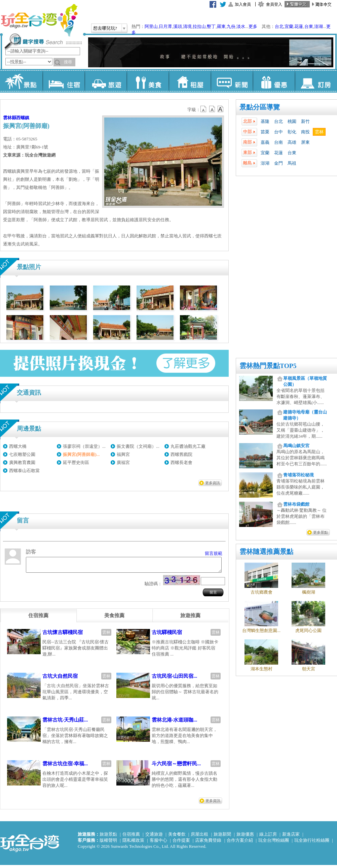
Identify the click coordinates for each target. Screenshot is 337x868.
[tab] (38, 619)
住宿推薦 (131, 837)
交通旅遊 (154, 837)
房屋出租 (199, 837)
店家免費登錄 (208, 843)
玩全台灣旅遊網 (39, 20)
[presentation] (38, 619)
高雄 (292, 142)
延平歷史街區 (76, 462)
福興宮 (123, 454)
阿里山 (151, 26)
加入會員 (243, 4)
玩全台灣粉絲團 (274, 843)
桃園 (292, 121)
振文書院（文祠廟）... (138, 446)
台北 (279, 26)
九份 (231, 26)
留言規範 (214, 553)
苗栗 (265, 132)
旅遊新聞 (222, 837)
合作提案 (181, 843)
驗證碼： (153, 587)
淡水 (241, 26)
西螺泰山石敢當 (24, 471)
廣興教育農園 (22, 462)
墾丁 (211, 26)
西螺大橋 (18, 446)
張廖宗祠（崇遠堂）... (84, 446)
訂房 (316, 81)
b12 (204, 109)
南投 (305, 132)
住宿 (63, 81)
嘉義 (265, 142)
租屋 (190, 81)
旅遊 (105, 81)
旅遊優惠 (245, 837)
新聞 (232, 81)
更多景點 (321, 532)
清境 (187, 26)
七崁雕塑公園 (22, 454)
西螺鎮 (23, 118)
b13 (212, 109)
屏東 (305, 142)
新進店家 (291, 837)
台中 (278, 132)
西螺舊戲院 (181, 454)
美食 (147, 81)
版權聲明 (108, 843)
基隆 (265, 121)
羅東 (221, 26)
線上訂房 (268, 837)
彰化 (292, 132)
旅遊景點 (108, 837)
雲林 (319, 132)
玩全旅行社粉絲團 (312, 843)
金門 (278, 163)
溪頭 (178, 26)
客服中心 (158, 843)
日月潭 (165, 26)
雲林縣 (10, 118)
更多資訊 (213, 483)
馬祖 (292, 163)
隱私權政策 (133, 843)
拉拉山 (199, 26)
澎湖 (319, 26)
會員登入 (274, 4)
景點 (21, 81)
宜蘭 (289, 26)
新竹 (305, 121)
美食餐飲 (177, 837)
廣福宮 (123, 462)
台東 (309, 26)
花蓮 (299, 26)
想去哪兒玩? (105, 28)
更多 (253, 26)
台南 (278, 142)
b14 (221, 109)
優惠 (274, 81)
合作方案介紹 (240, 843)
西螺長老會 (181, 462)
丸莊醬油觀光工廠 (188, 446)
